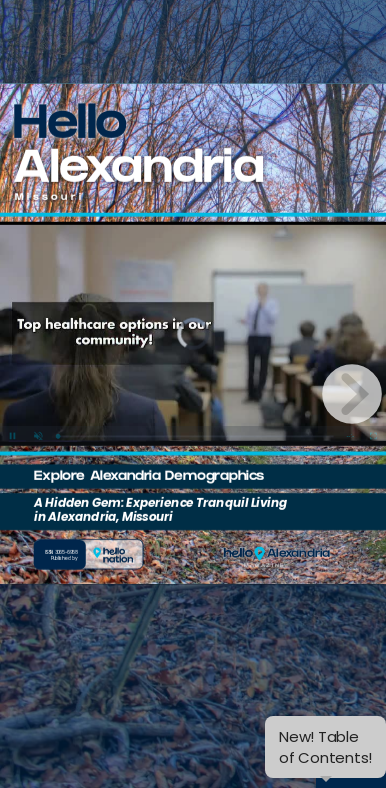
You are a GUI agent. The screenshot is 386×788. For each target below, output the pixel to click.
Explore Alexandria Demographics (149, 478)
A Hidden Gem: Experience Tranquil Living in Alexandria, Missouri (160, 510)
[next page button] (352, 394)
